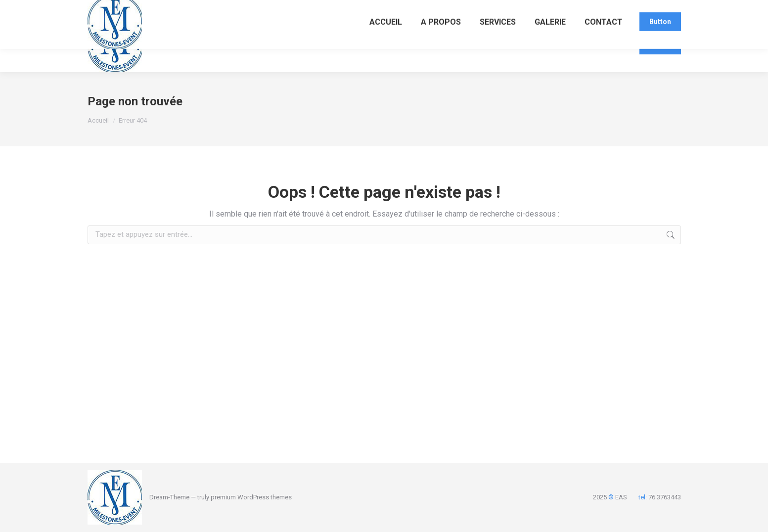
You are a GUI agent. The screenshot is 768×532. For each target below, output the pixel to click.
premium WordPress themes (251, 497)
